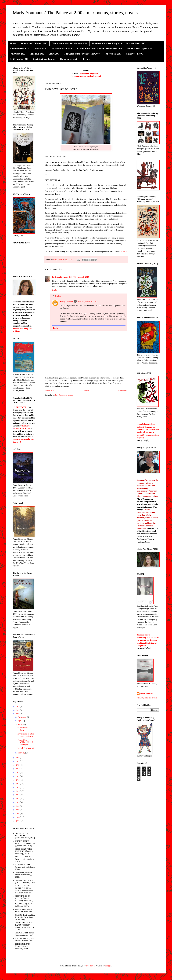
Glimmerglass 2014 (20, 49)
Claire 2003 (54, 54)
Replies (58, 296)
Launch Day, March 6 (26, 748)
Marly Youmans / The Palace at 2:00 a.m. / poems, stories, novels (75, 13)
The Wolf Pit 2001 (113, 54)
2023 (18, 714)
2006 (18, 817)
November (22, 717)
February (22, 753)
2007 (18, 813)
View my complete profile (147, 698)
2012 (18, 795)
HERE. (124, 252)
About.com (25, 426)
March (21, 725)
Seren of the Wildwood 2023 (34, 43)
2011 (18, 799)
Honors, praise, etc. (69, 59)
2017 (18, 776)
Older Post (123, 390)
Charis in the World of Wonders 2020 (70, 43)
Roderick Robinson (60, 277)
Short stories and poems (44, 59)
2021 (18, 761)
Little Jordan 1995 (19, 59)
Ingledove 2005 (37, 54)
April (20, 721)
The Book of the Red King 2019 (107, 43)
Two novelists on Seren (24, 729)
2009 (18, 806)
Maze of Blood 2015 (136, 43)
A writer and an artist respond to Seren (26, 735)
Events (86, 59)
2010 (18, 802)
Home (13, 43)
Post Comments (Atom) (64, 395)
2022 (18, 758)
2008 (18, 810)
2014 (18, 787)
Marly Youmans (66, 301)
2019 (18, 769)
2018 (18, 772)
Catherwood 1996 (134, 54)
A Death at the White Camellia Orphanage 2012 (99, 49)
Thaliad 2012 (39, 49)
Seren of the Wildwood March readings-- (25, 742)
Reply (55, 290)
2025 (18, 706)
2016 (18, 780)
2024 (18, 710)
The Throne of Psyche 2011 (139, 49)
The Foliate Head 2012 (61, 49)
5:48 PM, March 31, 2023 (88, 301)
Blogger (108, 966)
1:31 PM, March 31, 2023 (79, 277)
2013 (18, 791)
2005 (18, 821)
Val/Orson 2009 (18, 54)
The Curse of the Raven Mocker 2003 (82, 54)
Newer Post (50, 390)
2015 (18, 784)
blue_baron (90, 966)
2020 (18, 765)
